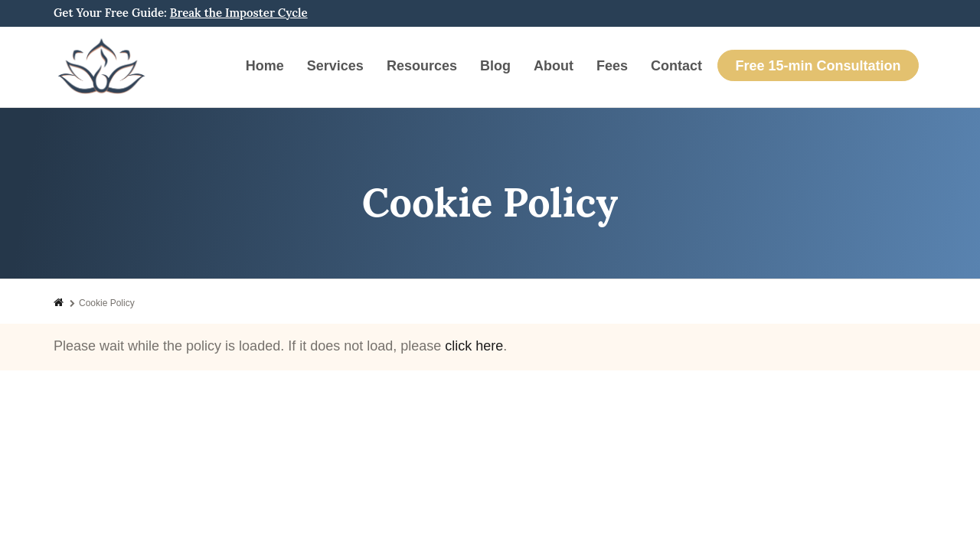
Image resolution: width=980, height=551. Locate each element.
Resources (422, 66)
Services (335, 66)
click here (474, 346)
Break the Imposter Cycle (239, 13)
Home (265, 66)
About (554, 66)
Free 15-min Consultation (818, 66)
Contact (676, 66)
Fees (612, 66)
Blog (495, 66)
